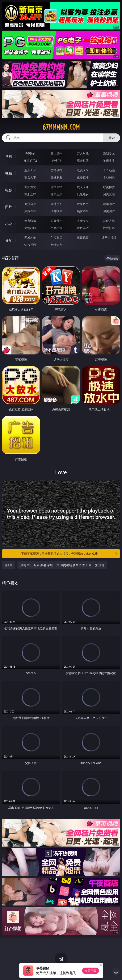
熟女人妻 (30, 177)
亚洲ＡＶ (30, 170)
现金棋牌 (83, 160)
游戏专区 (109, 153)
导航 (9, 241)
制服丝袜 (30, 194)
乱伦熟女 (83, 194)
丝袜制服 (56, 177)
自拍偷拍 (56, 170)
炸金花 (56, 160)
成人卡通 (83, 187)
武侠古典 (109, 221)
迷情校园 (30, 228)
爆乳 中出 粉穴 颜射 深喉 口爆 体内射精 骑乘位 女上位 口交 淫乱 (62, 565)
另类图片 (109, 211)
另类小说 (56, 228)
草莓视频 (83, 238)
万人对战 (83, 153)
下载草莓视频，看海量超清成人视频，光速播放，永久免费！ (70, 554)
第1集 (9, 565)
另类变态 (109, 194)
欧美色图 (83, 204)
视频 (9, 173)
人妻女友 (83, 221)
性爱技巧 (109, 228)
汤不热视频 (109, 238)
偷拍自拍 (56, 187)
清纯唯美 (56, 211)
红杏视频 (30, 245)
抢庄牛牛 (109, 160)
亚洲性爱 (30, 187)
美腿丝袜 (30, 211)
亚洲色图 (56, 204)
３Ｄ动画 (109, 170)
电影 (9, 190)
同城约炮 (30, 238)
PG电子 (30, 153)
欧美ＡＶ (83, 170)
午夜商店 (56, 238)
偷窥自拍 (30, 204)
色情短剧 (56, 245)
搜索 (112, 138)
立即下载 (91, 971)
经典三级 (56, 194)
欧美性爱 (109, 187)
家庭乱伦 (56, 221)
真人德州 (56, 153)
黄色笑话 (83, 228)
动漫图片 (109, 204)
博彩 (9, 156)
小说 (9, 224)
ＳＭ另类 (109, 177)
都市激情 (30, 221)
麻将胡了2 (30, 160)
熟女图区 (83, 211)
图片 (9, 207)
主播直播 (83, 177)
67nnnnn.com (61, 127)
